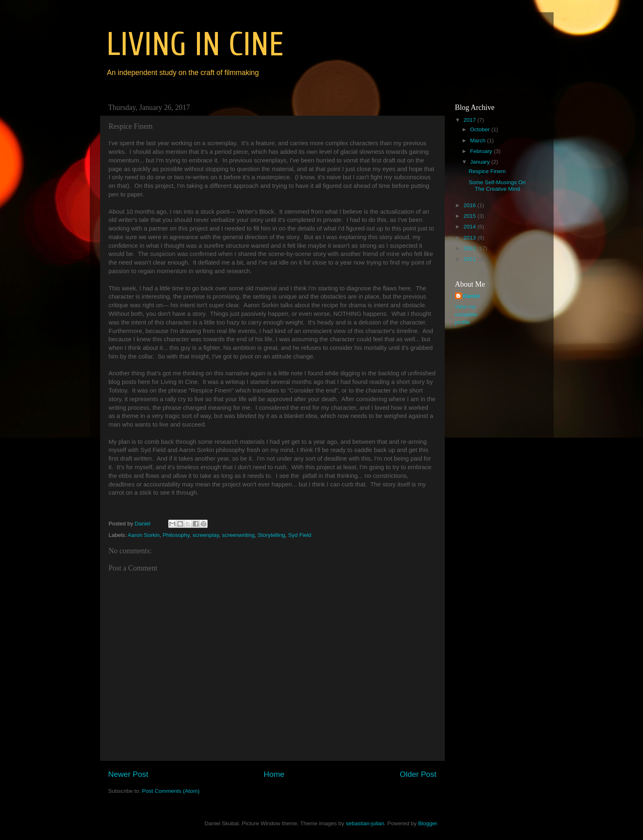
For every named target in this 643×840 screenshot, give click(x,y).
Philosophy (176, 535)
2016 (470, 205)
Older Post (418, 774)
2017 (470, 120)
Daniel (472, 296)
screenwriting (238, 535)
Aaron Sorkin (144, 535)
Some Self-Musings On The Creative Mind (497, 186)
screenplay (206, 535)
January (481, 162)
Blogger (428, 823)
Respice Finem (487, 171)
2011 (470, 259)
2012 (470, 248)
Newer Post (128, 774)
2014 (470, 227)
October (481, 129)
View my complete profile (466, 314)
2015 (470, 216)
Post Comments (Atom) (171, 791)
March (479, 140)
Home (274, 774)
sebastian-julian (365, 823)
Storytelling (271, 535)
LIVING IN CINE (195, 45)
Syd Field (300, 535)
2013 (470, 238)
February (482, 151)
